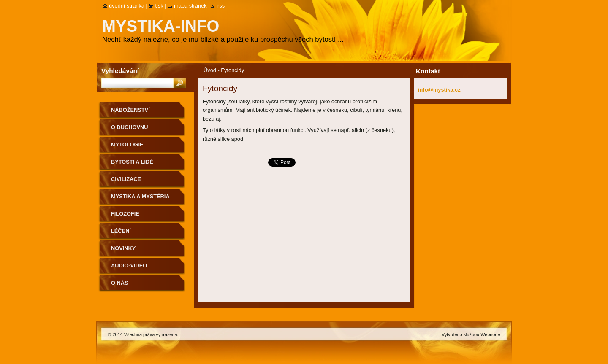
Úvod (210, 70)
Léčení (121, 231)
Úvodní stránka (127, 6)
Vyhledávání (120, 71)
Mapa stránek (190, 6)
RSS (221, 6)
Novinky (123, 248)
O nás (120, 283)
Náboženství (130, 110)
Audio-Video (129, 266)
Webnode (490, 334)
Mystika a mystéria (140, 196)
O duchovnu (129, 127)
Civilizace (126, 179)
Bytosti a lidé (132, 162)
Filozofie (125, 214)
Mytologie (127, 144)
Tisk (159, 6)
